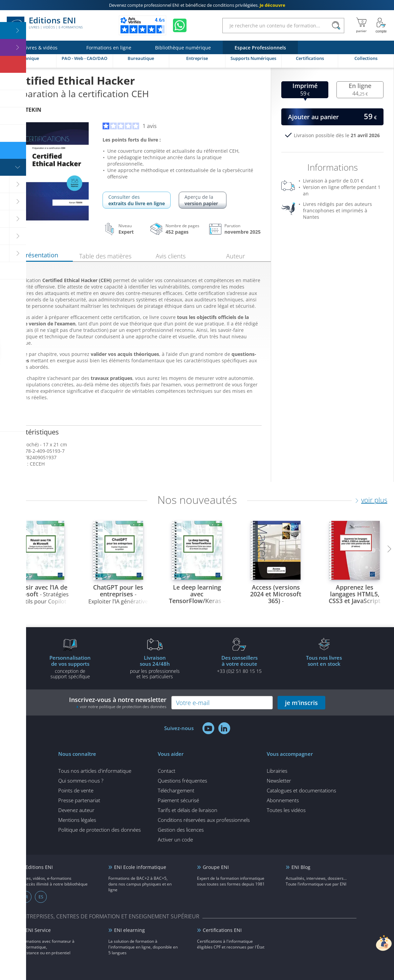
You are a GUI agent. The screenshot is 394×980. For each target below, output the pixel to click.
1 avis (130, 126)
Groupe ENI (216, 867)
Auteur (236, 256)
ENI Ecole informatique (140, 867)
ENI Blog (301, 867)
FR (26, 897)
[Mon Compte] (381, 25)
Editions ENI (45, 25)
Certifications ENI (222, 930)
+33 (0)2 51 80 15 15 (239, 664)
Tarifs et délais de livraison (188, 810)
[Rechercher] (336, 26)
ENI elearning (129, 930)
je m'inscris (301, 703)
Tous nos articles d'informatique (95, 771)
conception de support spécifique (70, 667)
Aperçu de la (203, 200)
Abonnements (283, 800)
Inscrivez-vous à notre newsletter (118, 702)
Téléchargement (176, 790)
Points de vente (76, 790)
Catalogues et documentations (301, 790)
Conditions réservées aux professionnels (204, 820)
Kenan (25, 110)
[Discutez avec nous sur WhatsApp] (180, 25)
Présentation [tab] (40, 255)
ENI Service (38, 930)
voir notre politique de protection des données (123, 707)
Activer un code (175, 839)
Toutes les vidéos (286, 810)
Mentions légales (77, 820)
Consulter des (137, 200)
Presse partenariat (79, 800)
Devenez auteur (76, 810)
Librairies (277, 771)
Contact (167, 771)
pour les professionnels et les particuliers (155, 667)
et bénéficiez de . (197, 5)
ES (41, 897)
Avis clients (171, 256)
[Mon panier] (361, 25)
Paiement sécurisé (178, 800)
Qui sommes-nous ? (81, 781)
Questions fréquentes (182, 781)
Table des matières (105, 256)
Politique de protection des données (100, 830)
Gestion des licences (181, 830)
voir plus (374, 500)
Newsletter (279, 781)
